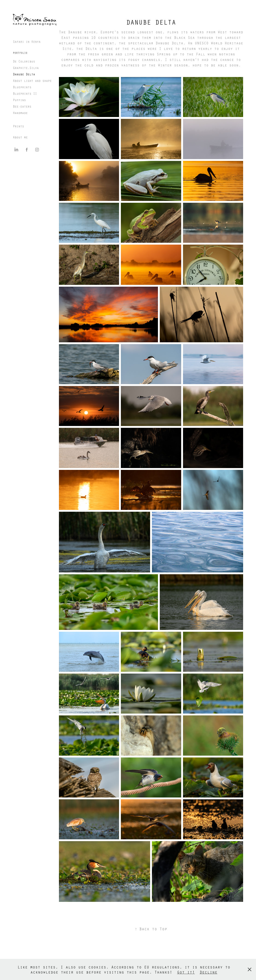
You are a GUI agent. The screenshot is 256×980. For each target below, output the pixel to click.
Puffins (19, 100)
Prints (18, 126)
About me (20, 137)
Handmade (20, 113)
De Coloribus (24, 61)
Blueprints (22, 87)
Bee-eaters (22, 106)
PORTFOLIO (20, 53)
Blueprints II (25, 93)
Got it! (186, 972)
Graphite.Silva (26, 68)
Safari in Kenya (27, 41)
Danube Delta (24, 74)
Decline (208, 972)
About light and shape (32, 81)
